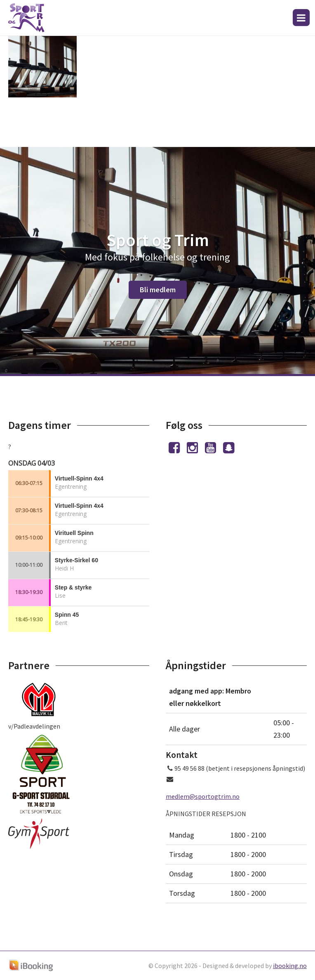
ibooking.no (290, 966)
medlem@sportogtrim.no (203, 796)
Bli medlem (158, 290)
